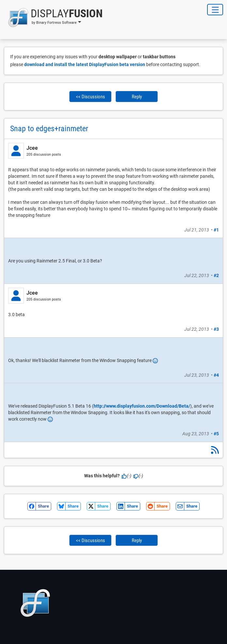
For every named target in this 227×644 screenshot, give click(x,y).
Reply (137, 97)
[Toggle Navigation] (215, 10)
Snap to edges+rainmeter (49, 129)
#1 (216, 230)
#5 (216, 434)
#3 (216, 329)
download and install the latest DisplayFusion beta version (85, 64)
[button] (53, 18)
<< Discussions (91, 97)
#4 (216, 375)
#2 (216, 275)
